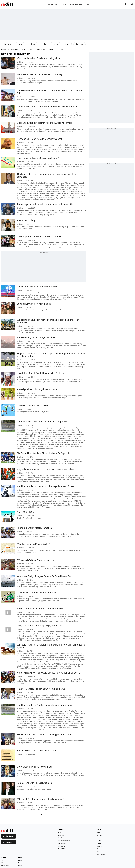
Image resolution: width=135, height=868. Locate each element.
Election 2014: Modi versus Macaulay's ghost (39, 139)
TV (84, 4)
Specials (51, 50)
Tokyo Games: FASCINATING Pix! (33, 406)
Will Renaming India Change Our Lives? (37, 338)
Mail (52, 4)
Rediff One (61, 835)
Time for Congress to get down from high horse (41, 689)
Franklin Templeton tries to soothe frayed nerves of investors (48, 486)
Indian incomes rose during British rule (36, 751)
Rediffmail (61, 832)
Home (49, 4)
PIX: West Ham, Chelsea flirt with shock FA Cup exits (43, 453)
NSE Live (4, 863)
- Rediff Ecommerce (64, 841)
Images (23, 50)
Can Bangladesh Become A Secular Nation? (39, 237)
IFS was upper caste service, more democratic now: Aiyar (46, 204)
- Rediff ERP (61, 849)
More (89, 4)
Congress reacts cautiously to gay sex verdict (40, 626)
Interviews (41, 50)
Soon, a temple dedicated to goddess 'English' (40, 609)
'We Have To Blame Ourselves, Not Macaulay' (40, 74)
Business (32, 44)
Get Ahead (100, 846)
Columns (31, 50)
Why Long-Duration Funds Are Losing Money (39, 58)
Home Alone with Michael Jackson (34, 783)
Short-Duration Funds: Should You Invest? (38, 158)
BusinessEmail (74, 4)
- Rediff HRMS (62, 843)
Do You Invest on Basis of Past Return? (36, 592)
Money (66, 4)
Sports (67, 44)
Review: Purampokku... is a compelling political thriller (44, 735)
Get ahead (79, 44)
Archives (60, 50)
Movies (56, 44)
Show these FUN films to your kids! (34, 767)
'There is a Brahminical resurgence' (34, 528)
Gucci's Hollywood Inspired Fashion (34, 304)
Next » (43, 815)
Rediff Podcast (101, 855)
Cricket (44, 44)
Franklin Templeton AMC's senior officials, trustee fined (45, 705)
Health (20, 860)
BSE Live (4, 860)
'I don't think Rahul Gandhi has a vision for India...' (41, 373)
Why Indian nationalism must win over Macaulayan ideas (45, 469)
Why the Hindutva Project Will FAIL (34, 544)
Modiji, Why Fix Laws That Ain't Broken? (37, 287)
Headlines (5, 50)
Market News (5, 866)
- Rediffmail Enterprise (64, 838)
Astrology (100, 852)
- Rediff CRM (61, 846)
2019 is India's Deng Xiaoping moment (36, 560)
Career (20, 866)
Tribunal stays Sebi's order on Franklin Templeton (42, 422)
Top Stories (8, 44)
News (58, 4)
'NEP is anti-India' (25, 512)
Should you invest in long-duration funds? (38, 389)
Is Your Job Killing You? (28, 220)
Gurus (81, 4)
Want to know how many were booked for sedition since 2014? (48, 673)
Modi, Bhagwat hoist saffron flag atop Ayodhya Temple (44, 123)
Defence (14, 50)
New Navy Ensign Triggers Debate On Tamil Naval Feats (45, 576)
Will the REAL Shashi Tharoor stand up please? (40, 799)
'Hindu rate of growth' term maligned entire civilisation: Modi (47, 107)
